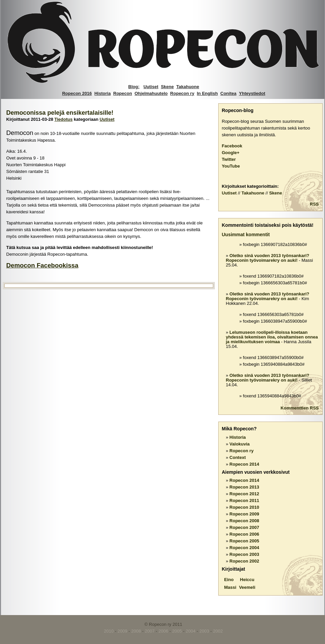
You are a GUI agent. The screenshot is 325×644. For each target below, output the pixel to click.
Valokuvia (239, 444)
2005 (177, 631)
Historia (102, 93)
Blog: (134, 87)
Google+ (231, 153)
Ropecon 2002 (244, 561)
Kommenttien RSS (300, 408)
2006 (164, 631)
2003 (204, 631)
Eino (229, 580)
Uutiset (151, 87)
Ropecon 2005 (244, 541)
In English (207, 93)
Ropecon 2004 (244, 548)
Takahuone (188, 87)
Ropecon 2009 (244, 514)
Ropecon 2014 (244, 464)
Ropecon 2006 (244, 534)
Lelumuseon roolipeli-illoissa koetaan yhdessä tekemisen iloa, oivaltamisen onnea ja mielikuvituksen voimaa (272, 337)
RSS (314, 204)
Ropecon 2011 (244, 500)
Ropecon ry (182, 93)
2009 (122, 631)
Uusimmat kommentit (246, 235)
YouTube (231, 166)
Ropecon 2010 (244, 507)
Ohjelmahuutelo (151, 93)
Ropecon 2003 (244, 554)
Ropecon (123, 93)
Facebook (232, 146)
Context (237, 457)
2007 (150, 631)
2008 (136, 631)
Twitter (229, 159)
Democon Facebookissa (42, 265)
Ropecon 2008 (244, 521)
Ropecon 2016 (77, 93)
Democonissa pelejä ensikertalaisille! (60, 113)
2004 (191, 631)
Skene (167, 87)
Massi (230, 587)
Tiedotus (64, 119)
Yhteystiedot (252, 93)
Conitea (228, 93)
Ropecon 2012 (244, 494)
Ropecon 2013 (244, 487)
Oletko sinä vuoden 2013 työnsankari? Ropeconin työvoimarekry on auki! (268, 258)
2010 (109, 631)
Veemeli (247, 587)
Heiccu (247, 580)
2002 (218, 631)
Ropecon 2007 (244, 527)
